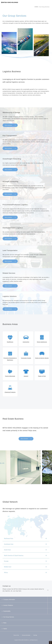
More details (24, 439)
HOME (36, 7)
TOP (51, 642)
